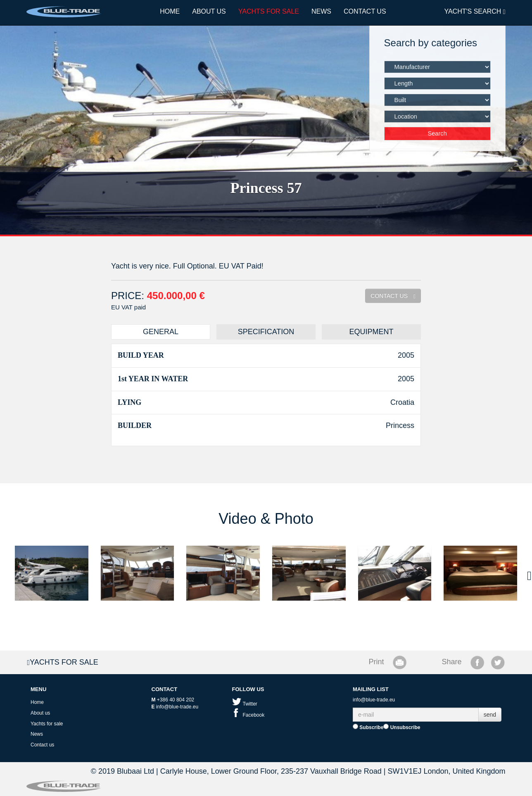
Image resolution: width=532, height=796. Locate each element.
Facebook (248, 715)
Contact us (365, 11)
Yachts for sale (269, 11)
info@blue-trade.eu (177, 707)
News (321, 11)
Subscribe (368, 727)
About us (209, 11)
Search (437, 133)
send (490, 715)
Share (452, 662)
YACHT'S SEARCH (475, 12)
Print (376, 662)
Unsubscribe (402, 727)
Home (170, 11)
